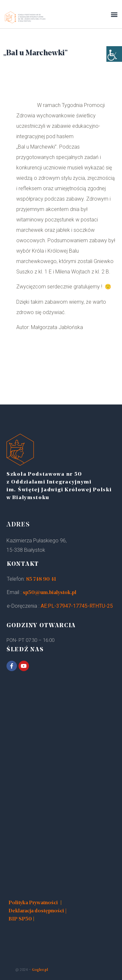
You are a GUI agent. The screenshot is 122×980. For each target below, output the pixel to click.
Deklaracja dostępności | (38, 911)
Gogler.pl (40, 970)
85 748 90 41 (41, 579)
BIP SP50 (20, 919)
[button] (114, 14)
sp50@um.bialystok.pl (50, 593)
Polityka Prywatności (33, 903)
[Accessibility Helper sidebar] (114, 54)
